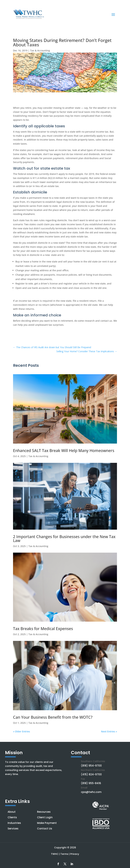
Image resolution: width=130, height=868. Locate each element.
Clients (12, 817)
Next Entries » (109, 731)
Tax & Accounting (40, 50)
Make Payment (47, 823)
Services (13, 829)
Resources (44, 812)
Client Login (45, 817)
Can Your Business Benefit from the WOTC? (53, 717)
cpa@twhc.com (91, 792)
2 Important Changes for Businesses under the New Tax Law (64, 539)
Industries (14, 823)
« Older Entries (21, 731)
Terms (64, 854)
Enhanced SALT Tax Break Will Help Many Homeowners (64, 450)
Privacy (75, 854)
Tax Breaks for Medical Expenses (43, 629)
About (12, 812)
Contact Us (45, 829)
